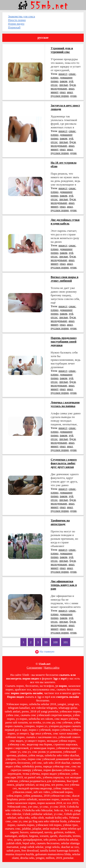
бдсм (73, 85)
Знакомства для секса (22, 16)
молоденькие (59, 88)
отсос (54, 85)
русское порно (60, 96)
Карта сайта (52, 667)
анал (71, 88)
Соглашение (34, 667)
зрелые (64, 85)
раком (64, 81)
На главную (45, 652)
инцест (63, 74)
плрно (54, 77)
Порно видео (16, 24)
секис (72, 74)
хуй (71, 81)
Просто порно (17, 20)
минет (54, 92)
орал (62, 92)
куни (74, 96)
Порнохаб (14, 27)
